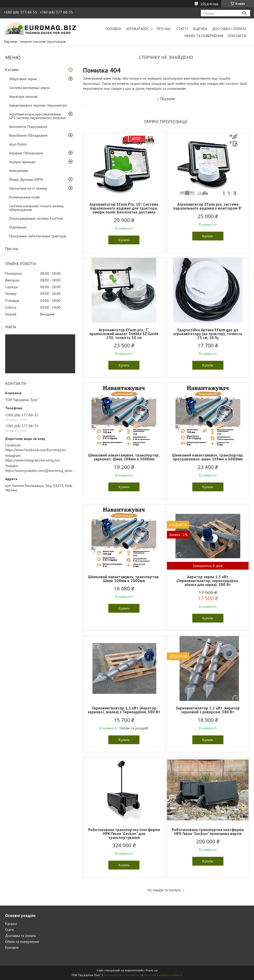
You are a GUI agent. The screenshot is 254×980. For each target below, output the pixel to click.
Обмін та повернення (204, 36)
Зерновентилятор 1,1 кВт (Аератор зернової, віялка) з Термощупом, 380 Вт (124, 710)
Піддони (168, 99)
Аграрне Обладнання (26, 153)
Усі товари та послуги (164, 890)
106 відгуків (210, 4)
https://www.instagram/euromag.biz (33, 460)
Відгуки (200, 29)
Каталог (12, 70)
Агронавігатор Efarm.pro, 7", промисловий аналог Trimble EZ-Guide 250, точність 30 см (124, 334)
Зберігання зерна (23, 79)
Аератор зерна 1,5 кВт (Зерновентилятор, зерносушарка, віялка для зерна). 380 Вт (208, 581)
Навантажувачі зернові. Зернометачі (38, 105)
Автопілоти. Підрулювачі (28, 127)
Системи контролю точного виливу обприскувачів (36, 208)
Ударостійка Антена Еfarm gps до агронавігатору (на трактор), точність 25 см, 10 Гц (208, 334)
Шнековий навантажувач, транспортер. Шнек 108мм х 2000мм (124, 579)
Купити (124, 240)
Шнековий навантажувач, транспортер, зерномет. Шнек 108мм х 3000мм (124, 457)
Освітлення (18, 227)
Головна (113, 29)
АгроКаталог (137, 29)
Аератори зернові (23, 96)
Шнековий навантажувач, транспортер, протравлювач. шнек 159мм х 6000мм (208, 457)
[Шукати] (244, 13)
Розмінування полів (24, 197)
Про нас (164, 29)
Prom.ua (152, 970)
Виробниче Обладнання (28, 135)
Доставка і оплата (229, 29)
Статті (182, 29)
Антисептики (19, 171)
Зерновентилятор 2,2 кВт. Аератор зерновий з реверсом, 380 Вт (208, 710)
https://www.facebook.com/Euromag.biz (36, 450)
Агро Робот (18, 144)
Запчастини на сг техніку (28, 188)
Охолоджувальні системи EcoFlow (36, 218)
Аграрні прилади (22, 162)
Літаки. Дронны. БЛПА (26, 180)
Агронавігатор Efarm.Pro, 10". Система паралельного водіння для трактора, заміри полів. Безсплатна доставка (124, 208)
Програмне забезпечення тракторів (38, 236)
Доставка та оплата (20, 936)
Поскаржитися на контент (122, 975)
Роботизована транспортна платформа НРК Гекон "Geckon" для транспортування (124, 834)
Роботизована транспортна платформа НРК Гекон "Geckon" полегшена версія (208, 832)
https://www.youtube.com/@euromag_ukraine (40, 471)
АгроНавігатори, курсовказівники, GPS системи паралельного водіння (37, 116)
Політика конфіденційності (163, 975)
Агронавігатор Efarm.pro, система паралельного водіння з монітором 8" (208, 206)
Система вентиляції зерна (29, 88)
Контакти (237, 36)
